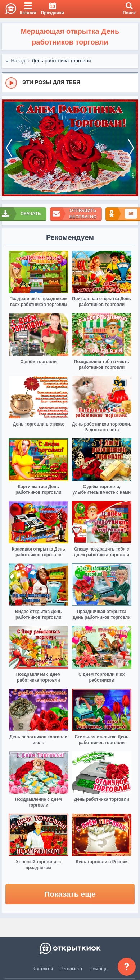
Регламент (71, 969)
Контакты (43, 969)
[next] (131, 148)
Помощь (98, 969)
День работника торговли (61, 61)
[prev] (9, 148)
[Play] (11, 83)
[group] (70, 83)
